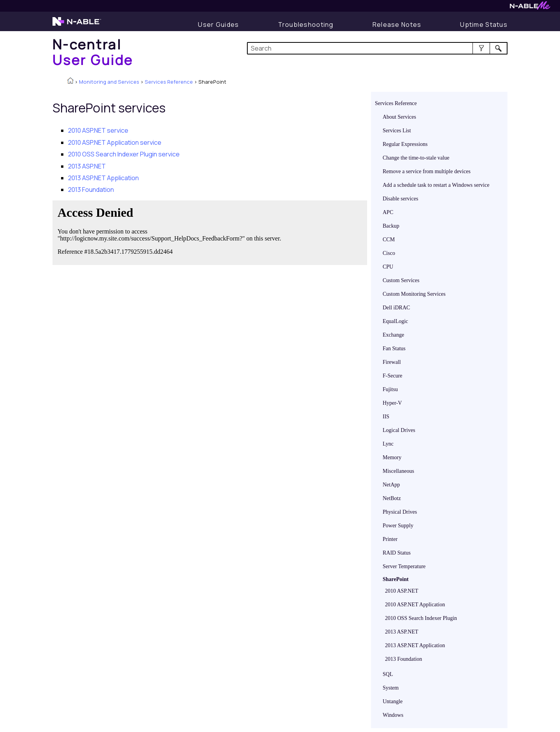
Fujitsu (390, 389)
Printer (390, 539)
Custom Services (401, 280)
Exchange (393, 335)
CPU (388, 267)
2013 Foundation (403, 659)
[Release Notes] (397, 25)
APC (388, 212)
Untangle (393, 701)
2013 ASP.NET (402, 632)
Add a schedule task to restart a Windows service (436, 185)
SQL (388, 674)
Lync (388, 444)
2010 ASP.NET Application (415, 605)
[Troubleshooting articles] (306, 25)
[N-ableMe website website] (530, 8)
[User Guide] (218, 25)
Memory (392, 457)
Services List (397, 131)
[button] (481, 48)
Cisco (389, 253)
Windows (393, 715)
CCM (389, 240)
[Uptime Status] (484, 25)
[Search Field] (377, 48)
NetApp (391, 485)
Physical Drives (400, 512)
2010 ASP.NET (402, 591)
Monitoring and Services (109, 82)
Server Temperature (404, 566)
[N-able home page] (77, 25)
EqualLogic (395, 321)
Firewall (392, 362)
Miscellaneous (398, 471)
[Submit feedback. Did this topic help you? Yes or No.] (171, 232)
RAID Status (397, 553)
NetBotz (392, 498)
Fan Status (394, 348)
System (391, 688)
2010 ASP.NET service (98, 130)
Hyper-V (392, 403)
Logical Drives (399, 430)
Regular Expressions (405, 144)
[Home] (93, 52)
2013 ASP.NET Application (415, 645)
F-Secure (393, 376)
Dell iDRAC (396, 308)
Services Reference (169, 82)
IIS (386, 417)
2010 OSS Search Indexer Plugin (421, 618)
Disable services (400, 199)
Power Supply (398, 526)
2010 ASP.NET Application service (115, 142)
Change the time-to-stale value (416, 158)
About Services (399, 117)
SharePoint (396, 579)
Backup (391, 226)
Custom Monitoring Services (414, 294)
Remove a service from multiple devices (427, 171)
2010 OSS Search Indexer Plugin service (124, 154)
